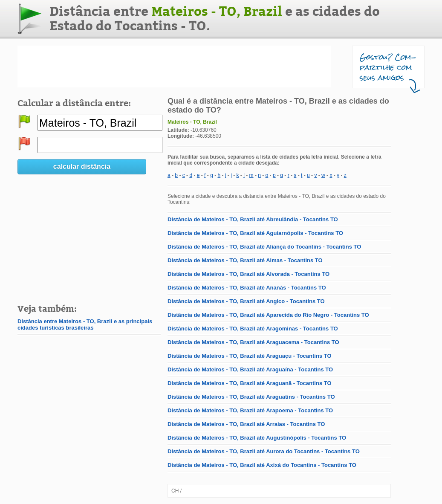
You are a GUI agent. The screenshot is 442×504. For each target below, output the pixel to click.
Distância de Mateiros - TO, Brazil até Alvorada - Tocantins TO (248, 274)
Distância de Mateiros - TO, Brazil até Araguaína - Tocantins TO (250, 369)
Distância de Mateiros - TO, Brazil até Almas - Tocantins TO (245, 260)
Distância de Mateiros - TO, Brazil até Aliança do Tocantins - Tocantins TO (264, 247)
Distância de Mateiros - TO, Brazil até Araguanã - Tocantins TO (250, 383)
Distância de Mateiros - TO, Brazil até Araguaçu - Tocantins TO (250, 356)
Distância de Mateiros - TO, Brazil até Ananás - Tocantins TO (247, 288)
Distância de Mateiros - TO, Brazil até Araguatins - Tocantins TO (251, 397)
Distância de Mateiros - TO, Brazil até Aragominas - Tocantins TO (253, 329)
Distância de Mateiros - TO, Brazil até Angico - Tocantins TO (246, 301)
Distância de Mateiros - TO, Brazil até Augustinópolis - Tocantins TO (257, 438)
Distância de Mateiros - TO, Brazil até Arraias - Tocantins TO (246, 424)
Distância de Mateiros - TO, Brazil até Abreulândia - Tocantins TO (253, 219)
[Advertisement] (174, 67)
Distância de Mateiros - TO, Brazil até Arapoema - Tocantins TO (250, 410)
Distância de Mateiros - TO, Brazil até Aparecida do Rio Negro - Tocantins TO (268, 315)
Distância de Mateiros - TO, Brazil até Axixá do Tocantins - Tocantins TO (262, 465)
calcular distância (82, 167)
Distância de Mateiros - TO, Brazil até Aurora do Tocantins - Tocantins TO (264, 451)
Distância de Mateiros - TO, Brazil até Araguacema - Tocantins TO (253, 342)
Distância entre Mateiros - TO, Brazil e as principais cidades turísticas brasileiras (85, 324)
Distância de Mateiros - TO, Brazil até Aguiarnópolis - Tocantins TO (255, 233)
